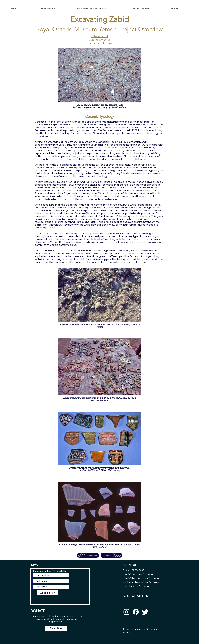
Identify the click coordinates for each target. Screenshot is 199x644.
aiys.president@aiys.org (146, 582)
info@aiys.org (142, 586)
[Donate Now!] (56, 628)
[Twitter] (145, 612)
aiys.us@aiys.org (144, 574)
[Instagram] (126, 612)
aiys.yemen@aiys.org (148, 578)
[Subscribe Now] (47, 593)
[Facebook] (136, 612)
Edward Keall (100, 36)
